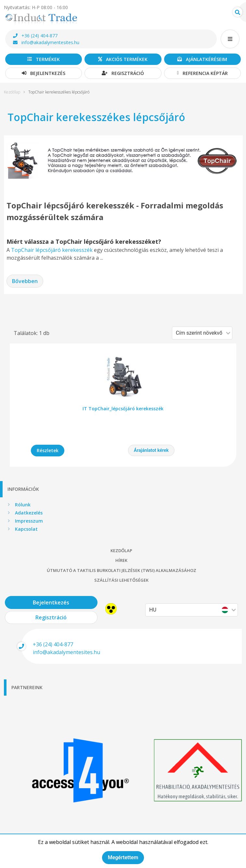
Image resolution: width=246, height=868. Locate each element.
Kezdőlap (12, 92)
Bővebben (25, 281)
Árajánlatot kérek (151, 450)
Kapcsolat (26, 529)
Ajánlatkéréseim (202, 59)
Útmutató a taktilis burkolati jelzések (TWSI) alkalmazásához (122, 570)
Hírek (121, 560)
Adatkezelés (29, 513)
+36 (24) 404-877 (35, 36)
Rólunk (23, 505)
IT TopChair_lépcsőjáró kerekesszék (123, 409)
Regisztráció (123, 73)
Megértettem (123, 857)
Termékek (44, 59)
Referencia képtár (202, 73)
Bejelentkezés (44, 73)
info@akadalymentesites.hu (46, 42)
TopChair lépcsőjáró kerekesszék (52, 250)
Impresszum (29, 521)
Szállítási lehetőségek (121, 580)
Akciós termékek (123, 59)
